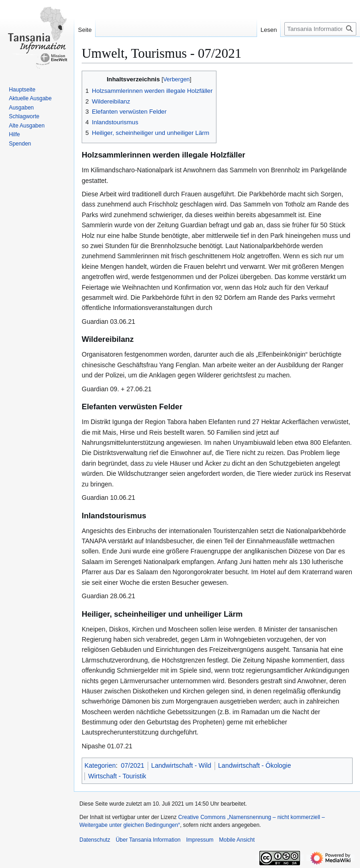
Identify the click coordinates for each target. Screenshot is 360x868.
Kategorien (100, 765)
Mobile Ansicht (237, 840)
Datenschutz (95, 840)
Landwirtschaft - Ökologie (255, 765)
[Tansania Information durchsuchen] (320, 29)
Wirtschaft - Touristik (117, 776)
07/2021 (133, 765)
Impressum (200, 840)
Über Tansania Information (148, 840)
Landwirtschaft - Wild (181, 765)
